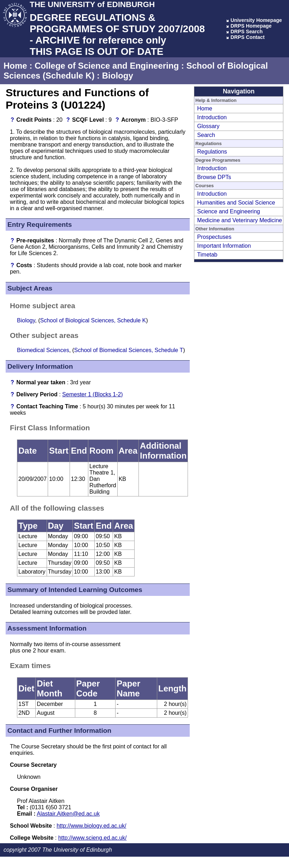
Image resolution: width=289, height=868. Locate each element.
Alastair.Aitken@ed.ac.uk (68, 814)
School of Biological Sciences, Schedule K (93, 320)
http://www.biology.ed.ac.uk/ (91, 826)
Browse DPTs (214, 177)
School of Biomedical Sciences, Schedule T (129, 350)
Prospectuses (214, 237)
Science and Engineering (229, 211)
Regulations (212, 152)
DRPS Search (246, 31)
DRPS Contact (247, 37)
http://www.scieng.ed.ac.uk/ (93, 838)
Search (206, 135)
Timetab (207, 255)
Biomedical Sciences (43, 350)
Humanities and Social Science (236, 203)
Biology (118, 76)
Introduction (212, 117)
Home (15, 66)
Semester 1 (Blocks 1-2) (93, 394)
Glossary (208, 126)
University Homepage (256, 20)
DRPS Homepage (251, 26)
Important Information (224, 246)
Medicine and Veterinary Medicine (240, 220)
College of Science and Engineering (107, 66)
